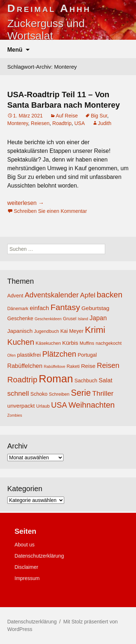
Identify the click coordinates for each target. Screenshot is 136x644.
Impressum (27, 578)
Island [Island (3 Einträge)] (83, 319)
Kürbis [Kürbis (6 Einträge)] (70, 343)
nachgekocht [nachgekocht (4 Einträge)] (109, 343)
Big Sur (99, 116)
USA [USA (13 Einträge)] (59, 405)
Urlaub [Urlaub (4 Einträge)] (43, 406)
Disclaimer (26, 567)
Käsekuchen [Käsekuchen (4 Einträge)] (48, 343)
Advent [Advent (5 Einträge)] (15, 296)
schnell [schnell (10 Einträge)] (18, 393)
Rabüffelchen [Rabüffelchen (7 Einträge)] (25, 366)
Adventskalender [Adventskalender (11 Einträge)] (52, 295)
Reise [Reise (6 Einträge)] (88, 366)
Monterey (18, 123)
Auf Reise (67, 116)
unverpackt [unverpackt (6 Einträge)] (21, 406)
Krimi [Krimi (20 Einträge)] (95, 330)
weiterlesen (26, 203)
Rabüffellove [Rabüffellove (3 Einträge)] (55, 366)
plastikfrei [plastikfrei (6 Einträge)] (29, 355)
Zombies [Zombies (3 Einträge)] (15, 415)
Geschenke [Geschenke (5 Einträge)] (20, 318)
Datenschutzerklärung (39, 556)
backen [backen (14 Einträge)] (110, 295)
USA (80, 123)
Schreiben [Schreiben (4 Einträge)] (59, 394)
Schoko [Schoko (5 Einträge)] (39, 394)
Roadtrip (62, 123)
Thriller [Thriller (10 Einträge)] (103, 393)
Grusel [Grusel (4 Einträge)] (69, 319)
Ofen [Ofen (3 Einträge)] (11, 355)
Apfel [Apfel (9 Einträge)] (88, 295)
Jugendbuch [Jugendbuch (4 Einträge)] (47, 331)
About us (24, 545)
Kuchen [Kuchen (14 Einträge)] (21, 342)
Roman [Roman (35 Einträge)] (56, 379)
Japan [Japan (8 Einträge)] (98, 318)
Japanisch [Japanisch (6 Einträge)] (20, 331)
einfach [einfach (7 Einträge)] (39, 308)
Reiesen (40, 123)
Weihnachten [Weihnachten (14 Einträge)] (92, 405)
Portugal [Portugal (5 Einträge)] (87, 355)
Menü (15, 50)
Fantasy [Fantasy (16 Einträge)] (65, 307)
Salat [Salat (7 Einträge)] (106, 380)
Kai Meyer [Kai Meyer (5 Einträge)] (72, 331)
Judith (105, 123)
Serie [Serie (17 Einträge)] (81, 393)
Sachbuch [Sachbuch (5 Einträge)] (86, 381)
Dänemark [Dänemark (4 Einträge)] (18, 309)
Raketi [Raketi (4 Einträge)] (73, 366)
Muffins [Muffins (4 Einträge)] (87, 343)
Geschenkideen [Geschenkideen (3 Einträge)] (48, 319)
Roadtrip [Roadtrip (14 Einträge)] (22, 380)
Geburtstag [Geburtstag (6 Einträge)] (96, 308)
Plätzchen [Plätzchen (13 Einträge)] (59, 354)
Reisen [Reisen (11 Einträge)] (108, 365)
